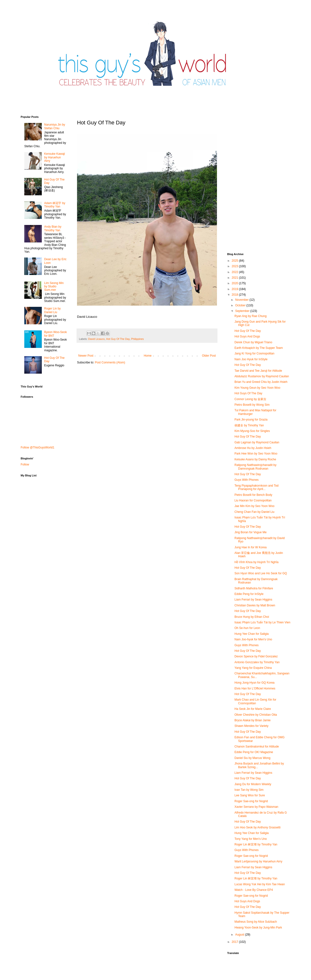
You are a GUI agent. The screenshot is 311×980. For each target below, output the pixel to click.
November (242, 300)
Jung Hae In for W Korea (251, 547)
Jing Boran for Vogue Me (251, 532)
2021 (235, 278)
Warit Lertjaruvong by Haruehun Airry (258, 861)
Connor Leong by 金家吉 (250, 399)
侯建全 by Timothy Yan (249, 425)
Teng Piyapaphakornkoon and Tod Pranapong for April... (256, 487)
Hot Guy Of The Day (118, 339)
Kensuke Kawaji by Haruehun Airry (55, 157)
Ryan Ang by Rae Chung (251, 316)
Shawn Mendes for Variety (251, 726)
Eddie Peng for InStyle (249, 594)
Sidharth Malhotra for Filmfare (254, 588)
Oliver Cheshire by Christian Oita (256, 715)
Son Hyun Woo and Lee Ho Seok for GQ (261, 573)
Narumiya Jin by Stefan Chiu (55, 126)
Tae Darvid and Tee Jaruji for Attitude (258, 371)
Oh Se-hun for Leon (247, 628)
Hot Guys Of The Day (248, 393)
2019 (235, 289)
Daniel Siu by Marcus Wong (252, 758)
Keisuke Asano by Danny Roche (255, 459)
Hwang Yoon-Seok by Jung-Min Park (258, 928)
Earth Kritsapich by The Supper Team (259, 348)
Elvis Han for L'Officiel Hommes (255, 688)
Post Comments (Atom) (110, 362)
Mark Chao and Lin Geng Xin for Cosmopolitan (255, 701)
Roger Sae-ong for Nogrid (251, 801)
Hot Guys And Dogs (247, 336)
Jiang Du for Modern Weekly (253, 784)
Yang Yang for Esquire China (253, 668)
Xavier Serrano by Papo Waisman (256, 807)
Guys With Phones (246, 480)
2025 (235, 261)
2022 (235, 272)
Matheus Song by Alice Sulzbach (256, 922)
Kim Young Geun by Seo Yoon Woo (257, 388)
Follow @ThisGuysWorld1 (38, 447)
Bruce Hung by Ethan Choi (252, 617)
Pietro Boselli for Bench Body (253, 495)
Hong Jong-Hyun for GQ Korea (255, 683)
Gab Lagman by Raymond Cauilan (257, 442)
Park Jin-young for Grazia (251, 420)
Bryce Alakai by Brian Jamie (253, 720)
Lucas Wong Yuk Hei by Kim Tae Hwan (260, 884)
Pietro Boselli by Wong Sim (252, 405)
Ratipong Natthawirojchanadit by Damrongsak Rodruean (255, 467)
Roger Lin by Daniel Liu (52, 310)
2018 (235, 295)
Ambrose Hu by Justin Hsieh (253, 448)
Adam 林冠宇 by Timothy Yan (55, 205)
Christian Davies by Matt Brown (255, 605)
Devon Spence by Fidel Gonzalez (256, 656)
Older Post (209, 356)
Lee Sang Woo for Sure (250, 795)
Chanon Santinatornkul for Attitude (257, 747)
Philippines (137, 339)
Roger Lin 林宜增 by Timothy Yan (256, 844)
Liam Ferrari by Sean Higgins (253, 600)
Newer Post (86, 356)
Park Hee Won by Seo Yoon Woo (256, 454)
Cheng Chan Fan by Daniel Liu (254, 512)
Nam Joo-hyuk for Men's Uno (253, 639)
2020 (235, 283)
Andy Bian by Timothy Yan (53, 228)
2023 (235, 266)
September (243, 311)
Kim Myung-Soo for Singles (252, 431)
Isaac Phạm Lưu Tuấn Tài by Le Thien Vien (262, 622)
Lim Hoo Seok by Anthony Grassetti (257, 827)
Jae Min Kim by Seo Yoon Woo (255, 506)
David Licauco (96, 339)
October (241, 305)
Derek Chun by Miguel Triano (253, 342)
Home (148, 356)
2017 (235, 942)
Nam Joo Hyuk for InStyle (251, 359)
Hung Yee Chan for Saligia (252, 634)
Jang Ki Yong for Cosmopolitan (254, 353)
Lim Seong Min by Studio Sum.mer (54, 287)
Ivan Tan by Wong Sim (249, 790)
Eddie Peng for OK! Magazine (254, 752)
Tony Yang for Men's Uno (251, 839)
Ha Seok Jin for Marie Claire (253, 709)
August (240, 935)
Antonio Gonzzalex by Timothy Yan (257, 662)
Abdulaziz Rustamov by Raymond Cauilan (262, 376)
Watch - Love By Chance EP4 (254, 890)
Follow (25, 464)
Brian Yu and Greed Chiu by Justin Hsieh (261, 382)
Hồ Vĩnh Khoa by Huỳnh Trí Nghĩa (256, 562)
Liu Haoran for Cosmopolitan (253, 500)
